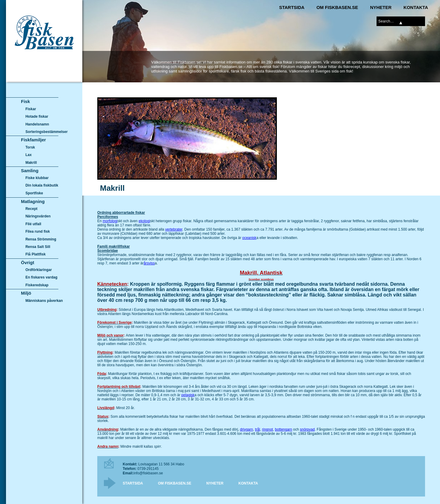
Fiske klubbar (37, 178)
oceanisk (249, 238)
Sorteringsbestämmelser (47, 132)
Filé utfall (33, 224)
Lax (29, 155)
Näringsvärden (38, 216)
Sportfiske (34, 193)
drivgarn (246, 429)
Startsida (292, 7)
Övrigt (28, 262)
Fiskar (31, 109)
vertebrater (174, 229)
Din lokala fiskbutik (42, 186)
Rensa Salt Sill (38, 247)
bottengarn (284, 429)
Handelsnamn (37, 124)
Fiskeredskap (37, 285)
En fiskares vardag (41, 278)
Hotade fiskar (37, 116)
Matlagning (33, 201)
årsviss (149, 263)
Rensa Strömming (41, 239)
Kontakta (416, 7)
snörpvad (307, 429)
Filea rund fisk (38, 231)
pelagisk (188, 395)
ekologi (144, 221)
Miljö (26, 293)
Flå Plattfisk (35, 254)
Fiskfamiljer (33, 140)
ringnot (267, 429)
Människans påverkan (44, 301)
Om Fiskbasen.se (337, 7)
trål (258, 429)
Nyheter (381, 7)
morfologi (110, 221)
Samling (30, 171)
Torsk (30, 147)
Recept (31, 209)
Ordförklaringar (39, 270)
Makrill (31, 163)
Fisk (25, 101)
